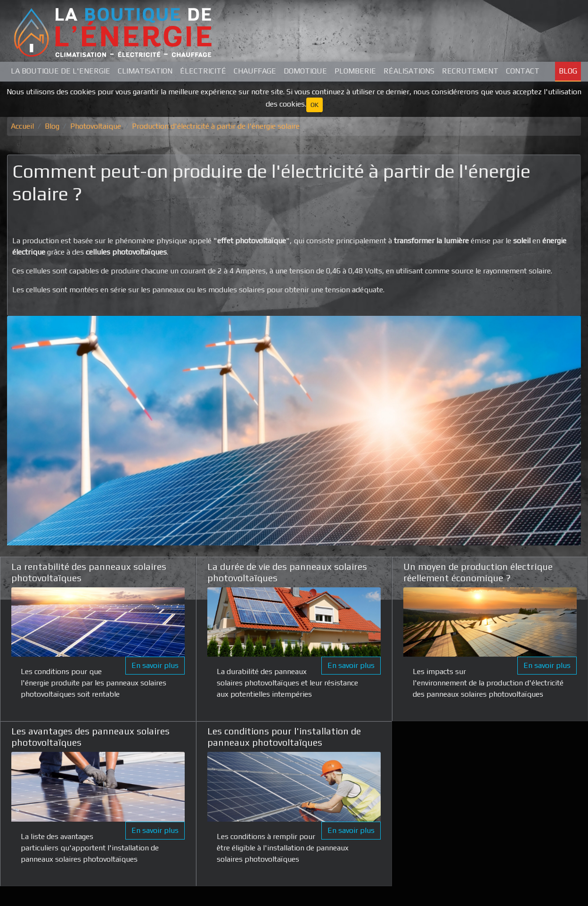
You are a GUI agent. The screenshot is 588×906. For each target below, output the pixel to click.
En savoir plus (155, 665)
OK (314, 105)
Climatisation (145, 71)
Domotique (305, 71)
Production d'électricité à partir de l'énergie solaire (216, 126)
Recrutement (470, 71)
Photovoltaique (96, 126)
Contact (523, 71)
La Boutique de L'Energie (61, 71)
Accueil (22, 126)
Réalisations (409, 71)
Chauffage (255, 71)
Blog (568, 71)
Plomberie (355, 71)
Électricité (203, 71)
